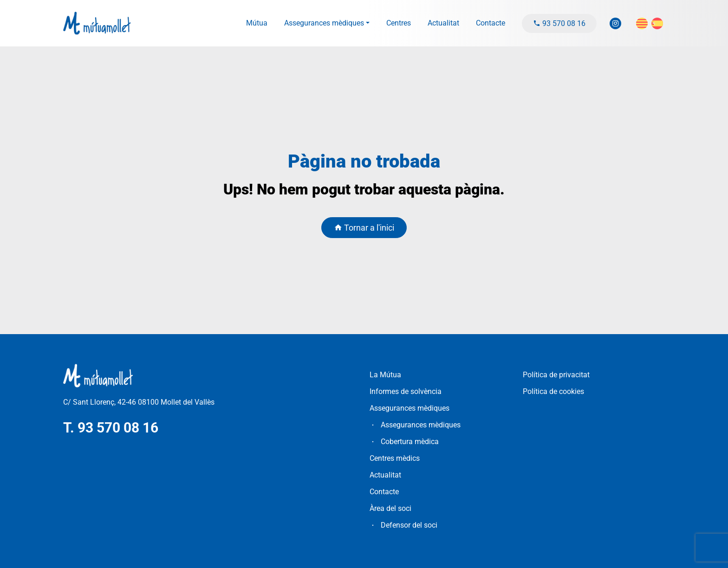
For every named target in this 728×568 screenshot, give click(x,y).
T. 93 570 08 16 (111, 428)
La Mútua (385, 375)
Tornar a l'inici (364, 228)
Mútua (257, 23)
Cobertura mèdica (410, 442)
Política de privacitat (556, 375)
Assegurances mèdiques (324, 23)
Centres (399, 23)
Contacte (491, 23)
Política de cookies (553, 391)
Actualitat (443, 23)
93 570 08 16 (559, 23)
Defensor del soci (409, 525)
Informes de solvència (406, 391)
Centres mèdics (395, 458)
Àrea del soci (390, 508)
